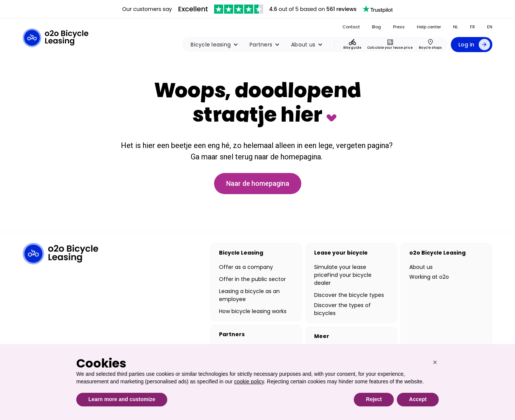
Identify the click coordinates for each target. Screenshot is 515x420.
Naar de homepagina (258, 183)
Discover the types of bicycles (342, 309)
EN (490, 27)
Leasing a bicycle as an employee (249, 295)
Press (399, 27)
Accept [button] (418, 399)
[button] (214, 45)
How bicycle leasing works (253, 311)
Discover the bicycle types (349, 295)
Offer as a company (246, 267)
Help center (429, 27)
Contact (351, 27)
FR (473, 27)
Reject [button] (374, 399)
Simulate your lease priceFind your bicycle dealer (343, 275)
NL (456, 27)
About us (421, 267)
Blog (376, 27)
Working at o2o (429, 277)
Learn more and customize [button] (122, 399)
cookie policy (249, 381)
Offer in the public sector (252, 279)
